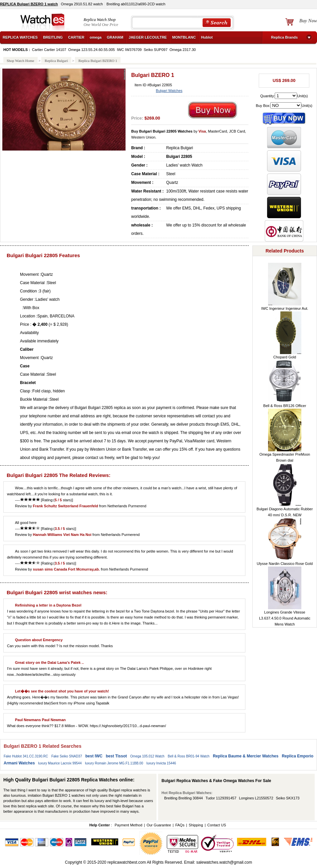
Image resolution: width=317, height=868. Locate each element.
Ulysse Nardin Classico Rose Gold (285, 564)
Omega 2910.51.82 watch (82, 4)
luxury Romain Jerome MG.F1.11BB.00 (114, 763)
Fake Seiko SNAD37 (67, 756)
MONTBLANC (184, 37)
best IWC (94, 756)
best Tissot (116, 756)
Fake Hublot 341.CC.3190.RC (26, 756)
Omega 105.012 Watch (147, 756)
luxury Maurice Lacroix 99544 (60, 763)
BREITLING (53, 37)
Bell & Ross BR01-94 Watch (189, 756)
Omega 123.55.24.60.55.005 (92, 50)
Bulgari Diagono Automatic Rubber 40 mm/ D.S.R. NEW (285, 512)
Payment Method (128, 825)
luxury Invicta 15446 (161, 763)
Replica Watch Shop (100, 20)
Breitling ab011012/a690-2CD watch (136, 4)
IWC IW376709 (129, 50)
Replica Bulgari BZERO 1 (98, 61)
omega (95, 37)
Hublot (207, 37)
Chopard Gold (285, 357)
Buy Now (308, 21)
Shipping (196, 825)
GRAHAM (115, 37)
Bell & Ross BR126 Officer (285, 406)
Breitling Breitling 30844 (183, 798)
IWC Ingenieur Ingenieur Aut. (285, 308)
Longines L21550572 (256, 798)
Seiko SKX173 (288, 798)
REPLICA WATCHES (20, 37)
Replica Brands (284, 37)
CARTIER (76, 37)
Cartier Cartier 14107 (49, 50)
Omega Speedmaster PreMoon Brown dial (285, 457)
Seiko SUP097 (156, 50)
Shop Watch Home (20, 61)
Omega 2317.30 (183, 50)
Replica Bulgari (56, 61)
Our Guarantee (159, 825)
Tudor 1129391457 (221, 798)
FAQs (180, 825)
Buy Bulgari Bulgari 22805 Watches (162, 131)
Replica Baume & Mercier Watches (246, 756)
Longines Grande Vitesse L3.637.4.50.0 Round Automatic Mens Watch (285, 618)
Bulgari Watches (169, 91)
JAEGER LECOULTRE (148, 37)
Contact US (216, 825)
